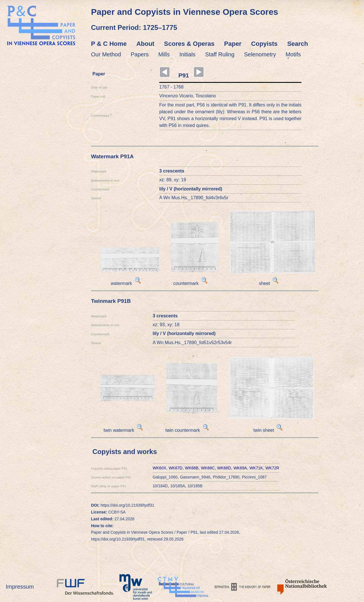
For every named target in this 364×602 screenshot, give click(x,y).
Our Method (106, 54)
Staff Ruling (220, 54)
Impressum (20, 587)
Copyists (264, 44)
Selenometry (260, 54)
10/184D (160, 486)
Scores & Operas (189, 44)
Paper (233, 44)
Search (298, 44)
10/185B (195, 486)
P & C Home (109, 44)
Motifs (293, 54)
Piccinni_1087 (254, 477)
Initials (188, 54)
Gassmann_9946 (195, 477)
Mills (164, 54)
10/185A (178, 486)
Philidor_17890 (226, 477)
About (145, 44)
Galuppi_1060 (165, 477)
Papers (140, 54)
